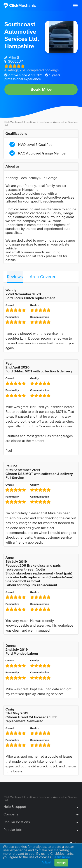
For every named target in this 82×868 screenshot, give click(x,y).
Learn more (61, 857)
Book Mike (41, 89)
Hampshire (19, 46)
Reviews (15, 277)
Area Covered (43, 277)
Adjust (46, 862)
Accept (61, 862)
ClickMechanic (13, 122)
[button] (75, 6)
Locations (30, 122)
